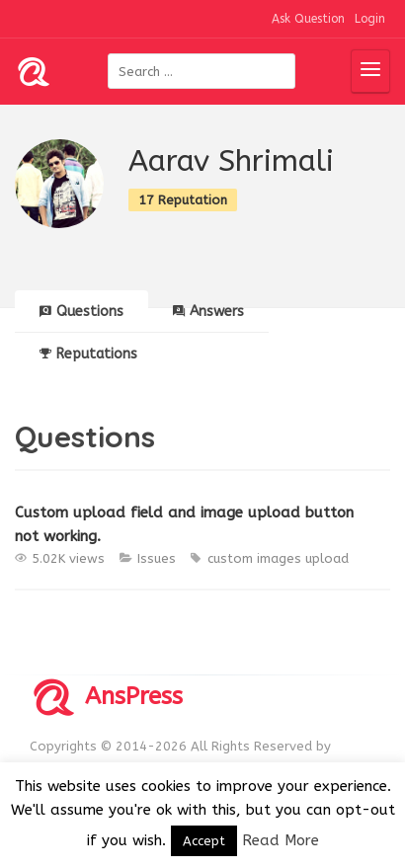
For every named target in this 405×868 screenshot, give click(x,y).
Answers (208, 312)
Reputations (88, 354)
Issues (157, 558)
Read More (281, 840)
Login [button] (370, 19)
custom (230, 558)
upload (327, 558)
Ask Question (308, 19)
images (279, 558)
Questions (81, 312)
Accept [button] (204, 841)
